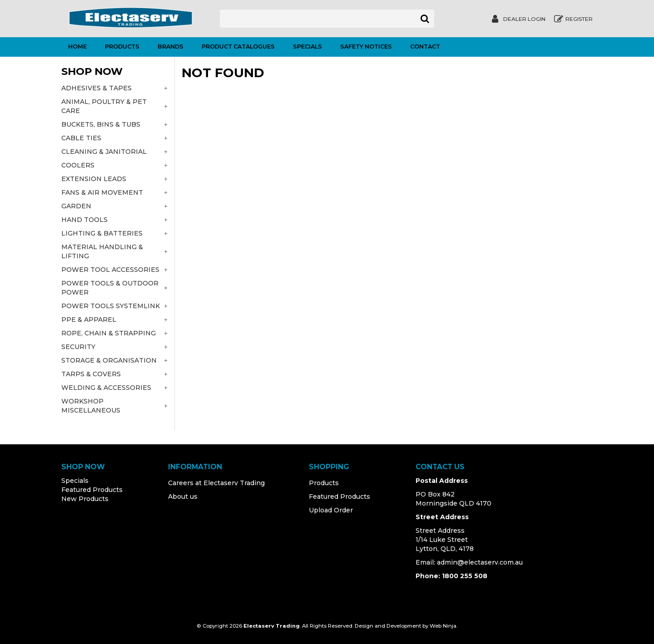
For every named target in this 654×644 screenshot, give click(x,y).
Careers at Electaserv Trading (216, 483)
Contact (425, 47)
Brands (171, 47)
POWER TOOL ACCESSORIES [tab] (110, 270)
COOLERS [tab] (78, 165)
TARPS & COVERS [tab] (91, 374)
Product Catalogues (238, 47)
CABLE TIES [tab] (81, 138)
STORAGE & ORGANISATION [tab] (109, 360)
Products (122, 47)
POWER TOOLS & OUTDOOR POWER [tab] (110, 288)
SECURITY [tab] (78, 347)
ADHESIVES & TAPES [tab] (97, 88)
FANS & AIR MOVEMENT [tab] (102, 192)
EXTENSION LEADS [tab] (94, 179)
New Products (85, 499)
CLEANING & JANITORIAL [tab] (104, 152)
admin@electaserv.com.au (480, 562)
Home (77, 47)
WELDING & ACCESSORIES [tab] (106, 388)
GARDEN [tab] (76, 206)
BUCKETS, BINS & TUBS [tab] (101, 124)
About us (183, 497)
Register (579, 19)
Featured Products (92, 490)
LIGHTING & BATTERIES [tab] (102, 233)
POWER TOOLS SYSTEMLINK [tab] (111, 306)
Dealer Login (524, 19)
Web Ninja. (443, 626)
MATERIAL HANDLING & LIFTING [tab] (102, 251)
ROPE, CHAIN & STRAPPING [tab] (109, 333)
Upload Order (331, 510)
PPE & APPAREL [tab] (89, 320)
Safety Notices (366, 47)
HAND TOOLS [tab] (84, 220)
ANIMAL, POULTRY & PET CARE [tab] (104, 106)
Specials (307, 47)
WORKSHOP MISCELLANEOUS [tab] (91, 406)
